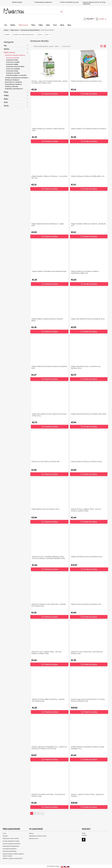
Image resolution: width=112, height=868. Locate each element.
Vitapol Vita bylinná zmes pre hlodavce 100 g (87, 557)
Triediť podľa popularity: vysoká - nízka (46, 46)
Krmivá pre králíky (12, 64)
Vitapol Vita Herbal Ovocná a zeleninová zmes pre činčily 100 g (49, 415)
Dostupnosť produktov (10, 849)
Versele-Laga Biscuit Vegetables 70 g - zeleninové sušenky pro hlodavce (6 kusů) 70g (49, 748)
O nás (4, 833)
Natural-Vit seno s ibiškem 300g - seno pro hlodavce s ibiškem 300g (46, 653)
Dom (55, 25)
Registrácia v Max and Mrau (11, 838)
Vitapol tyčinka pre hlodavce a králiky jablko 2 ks (88, 176)
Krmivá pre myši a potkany (15, 66)
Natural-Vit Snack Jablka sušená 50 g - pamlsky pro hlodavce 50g (48, 700)
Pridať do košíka (49, 94)
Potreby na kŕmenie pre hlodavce (17, 78)
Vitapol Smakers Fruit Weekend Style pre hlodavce (89, 129)
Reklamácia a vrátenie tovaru (38, 836)
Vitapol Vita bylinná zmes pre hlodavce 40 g (86, 81)
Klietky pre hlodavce (12, 80)
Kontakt (5, 836)
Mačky (13, 25)
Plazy (33, 25)
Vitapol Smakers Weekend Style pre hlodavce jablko (47, 320)
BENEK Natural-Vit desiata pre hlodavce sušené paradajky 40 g (88, 748)
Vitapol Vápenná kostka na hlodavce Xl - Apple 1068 (48, 225)
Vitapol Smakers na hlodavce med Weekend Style (49, 271)
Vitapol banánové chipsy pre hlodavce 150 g (86, 461)
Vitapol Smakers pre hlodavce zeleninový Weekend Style (49, 367)
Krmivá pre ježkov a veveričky (16, 75)
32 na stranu (67, 46)
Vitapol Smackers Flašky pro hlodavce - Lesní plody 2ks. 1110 (49, 177)
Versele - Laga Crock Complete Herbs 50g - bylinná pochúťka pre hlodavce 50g (49, 82)
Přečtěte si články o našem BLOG (13, 858)
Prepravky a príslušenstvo (14, 89)
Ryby (48, 25)
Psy (6, 25)
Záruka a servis (34, 838)
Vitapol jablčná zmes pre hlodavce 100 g (45, 509)
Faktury (31, 833)
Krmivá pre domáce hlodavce (15, 55)
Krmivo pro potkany (13, 69)
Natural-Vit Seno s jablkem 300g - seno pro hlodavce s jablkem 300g (86, 510)
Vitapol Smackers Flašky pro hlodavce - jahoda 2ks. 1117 (89, 225)
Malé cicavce (23, 25)
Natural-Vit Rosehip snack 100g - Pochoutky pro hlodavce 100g (48, 795)
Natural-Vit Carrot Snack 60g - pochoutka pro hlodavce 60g (87, 653)
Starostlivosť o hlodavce (13, 82)
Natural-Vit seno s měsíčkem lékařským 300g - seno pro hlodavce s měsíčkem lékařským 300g (48, 557)
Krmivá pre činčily (12, 71)
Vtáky (41, 25)
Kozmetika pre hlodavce (13, 84)
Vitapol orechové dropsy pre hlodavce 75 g (86, 604)
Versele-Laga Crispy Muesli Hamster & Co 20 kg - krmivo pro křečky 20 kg (88, 700)
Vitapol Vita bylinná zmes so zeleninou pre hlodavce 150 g (86, 367)
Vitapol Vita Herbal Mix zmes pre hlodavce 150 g (88, 319)
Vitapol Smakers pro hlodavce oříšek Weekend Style (48, 129)
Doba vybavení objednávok (11, 846)
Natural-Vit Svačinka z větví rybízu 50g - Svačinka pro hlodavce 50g (48, 605)
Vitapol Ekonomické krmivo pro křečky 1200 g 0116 (89, 414)
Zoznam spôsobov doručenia (11, 844)
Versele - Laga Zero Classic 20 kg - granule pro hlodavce (88, 795)
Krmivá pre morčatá (13, 73)
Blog (69, 25)
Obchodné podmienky (10, 851)
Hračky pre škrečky (12, 86)
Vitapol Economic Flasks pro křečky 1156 (46, 461)
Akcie (62, 25)
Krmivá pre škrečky (13, 58)
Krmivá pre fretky (12, 60)
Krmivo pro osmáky (13, 62)
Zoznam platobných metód (11, 841)
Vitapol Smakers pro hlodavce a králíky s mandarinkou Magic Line (85, 272)
